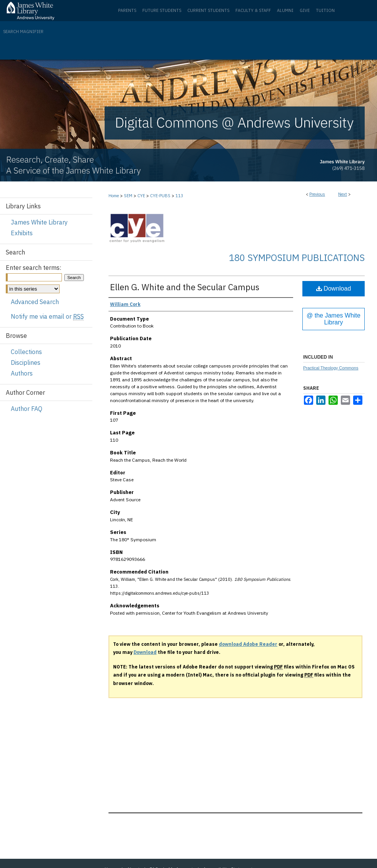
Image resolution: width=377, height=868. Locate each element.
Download (334, 289)
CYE (141, 196)
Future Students (162, 10)
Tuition (325, 10)
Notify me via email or (47, 316)
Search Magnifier (23, 32)
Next (343, 194)
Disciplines (26, 362)
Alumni (285, 10)
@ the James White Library (334, 319)
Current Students (208, 10)
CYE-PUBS (160, 196)
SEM (128, 196)
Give (305, 10)
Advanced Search (35, 302)
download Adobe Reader (248, 644)
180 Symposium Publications (297, 258)
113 (179, 196)
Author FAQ (27, 409)
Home (114, 196)
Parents (127, 10)
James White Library (39, 222)
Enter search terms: (33, 268)
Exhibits (22, 233)
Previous (317, 194)
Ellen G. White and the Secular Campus (185, 287)
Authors (22, 373)
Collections (26, 352)
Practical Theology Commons (331, 368)
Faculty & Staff (253, 10)
